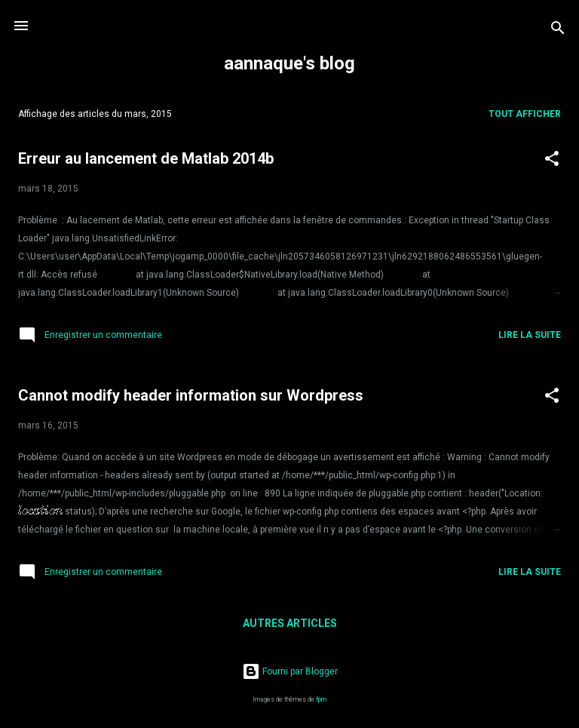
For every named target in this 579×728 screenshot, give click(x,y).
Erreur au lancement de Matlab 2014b (146, 158)
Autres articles (290, 623)
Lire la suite (530, 335)
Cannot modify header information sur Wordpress (191, 395)
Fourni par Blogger (290, 671)
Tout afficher (525, 114)
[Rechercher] (558, 31)
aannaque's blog (289, 63)
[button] (552, 161)
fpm (321, 699)
